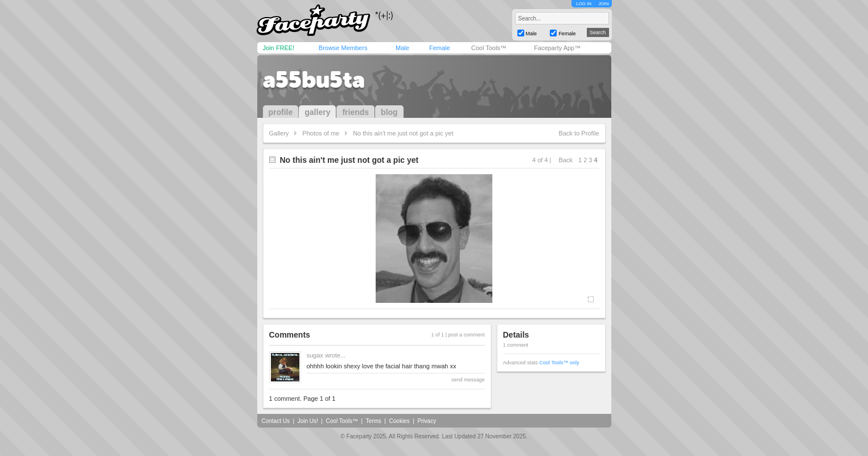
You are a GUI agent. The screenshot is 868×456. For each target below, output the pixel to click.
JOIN (603, 4)
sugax (315, 355)
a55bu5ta (314, 80)
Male (402, 48)
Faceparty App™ (557, 48)
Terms (374, 421)
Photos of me (321, 133)
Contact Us (276, 421)
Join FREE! (279, 48)
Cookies (400, 421)
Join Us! (308, 421)
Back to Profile (579, 133)
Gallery (279, 133)
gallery (317, 112)
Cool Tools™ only (560, 363)
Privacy (427, 421)
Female (440, 48)
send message (468, 380)
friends (355, 112)
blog (389, 112)
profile (281, 112)
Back (566, 160)
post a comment (466, 335)
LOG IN (584, 4)
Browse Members (343, 48)
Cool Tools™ (489, 48)
